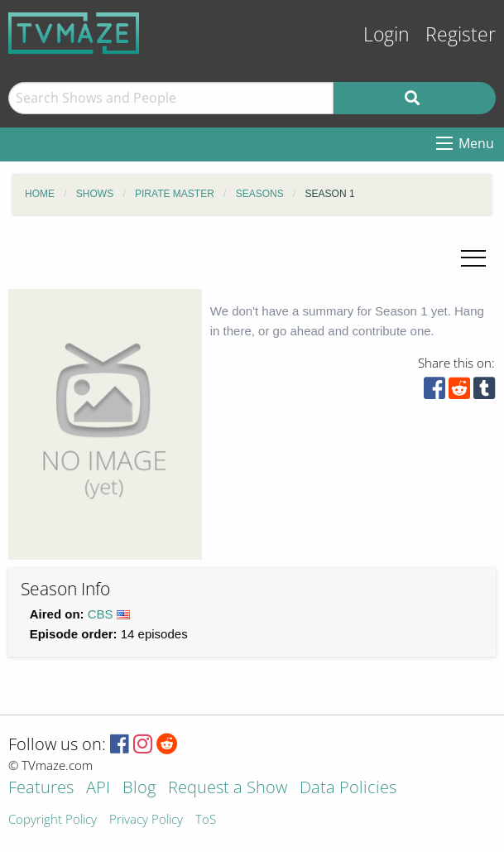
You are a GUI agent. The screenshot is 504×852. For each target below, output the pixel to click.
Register (461, 34)
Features (41, 789)
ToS (206, 820)
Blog (139, 789)
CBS (101, 614)
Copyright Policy (53, 820)
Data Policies (348, 789)
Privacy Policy (146, 820)
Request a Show (228, 789)
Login (386, 34)
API (98, 789)
